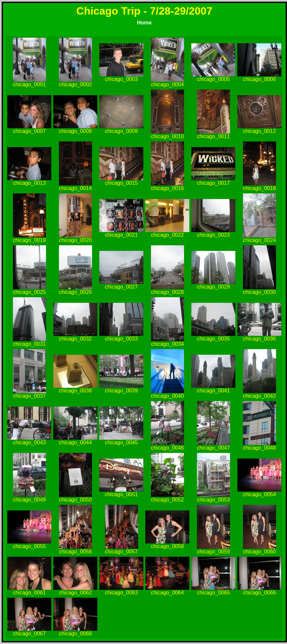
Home (144, 23)
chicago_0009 (121, 131)
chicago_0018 (260, 188)
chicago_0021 (121, 235)
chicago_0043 (29, 443)
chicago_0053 (214, 500)
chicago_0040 (167, 396)
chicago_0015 (121, 183)
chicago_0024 (260, 240)
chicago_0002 (75, 84)
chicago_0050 (75, 500)
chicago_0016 (167, 188)
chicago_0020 (75, 240)
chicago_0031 (29, 344)
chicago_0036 (260, 339)
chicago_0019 (29, 240)
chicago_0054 (260, 494)
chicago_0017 (214, 183)
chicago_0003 (121, 79)
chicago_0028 (167, 292)
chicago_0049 (29, 500)
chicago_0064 (167, 593)
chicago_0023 (214, 235)
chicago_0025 (29, 292)
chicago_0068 (75, 634)
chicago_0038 (75, 391)
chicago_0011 (214, 136)
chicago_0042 (260, 396)
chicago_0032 (75, 339)
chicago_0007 (29, 131)
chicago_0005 (214, 79)
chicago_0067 (29, 634)
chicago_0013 (29, 183)
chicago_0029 (214, 287)
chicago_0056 (75, 552)
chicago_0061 (29, 593)
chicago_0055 (29, 546)
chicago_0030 (260, 292)
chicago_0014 (75, 188)
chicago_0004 (167, 84)
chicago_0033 (121, 339)
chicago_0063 (121, 593)
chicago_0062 (75, 593)
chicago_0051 (121, 494)
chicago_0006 (260, 79)
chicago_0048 (260, 448)
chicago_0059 (214, 552)
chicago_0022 (167, 235)
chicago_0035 (214, 339)
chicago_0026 (75, 292)
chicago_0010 (167, 136)
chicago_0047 (214, 448)
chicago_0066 (260, 593)
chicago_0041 (214, 391)
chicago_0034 (167, 344)
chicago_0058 (167, 546)
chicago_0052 (167, 500)
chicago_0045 (121, 443)
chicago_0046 (167, 448)
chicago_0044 (75, 443)
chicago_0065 (214, 593)
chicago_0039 (121, 391)
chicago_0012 (260, 131)
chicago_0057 (121, 552)
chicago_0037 (29, 396)
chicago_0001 (29, 84)
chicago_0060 (260, 552)
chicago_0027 (121, 287)
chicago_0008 (75, 131)
